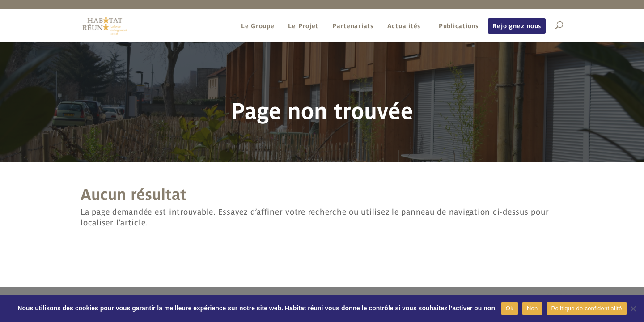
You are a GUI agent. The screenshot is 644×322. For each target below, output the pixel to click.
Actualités (404, 26)
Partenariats (353, 26)
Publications (459, 26)
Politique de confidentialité (587, 308)
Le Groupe (258, 26)
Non (532, 308)
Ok (510, 308)
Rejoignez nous (517, 26)
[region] (322, 102)
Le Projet (303, 26)
